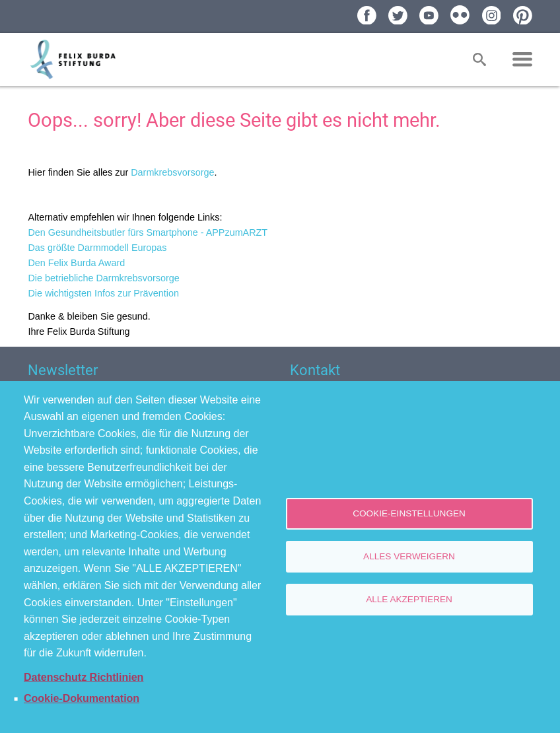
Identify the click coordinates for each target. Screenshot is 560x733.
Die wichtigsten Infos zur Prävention (103, 293)
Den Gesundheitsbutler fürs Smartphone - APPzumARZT (148, 232)
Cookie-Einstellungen (409, 513)
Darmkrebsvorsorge (172, 172)
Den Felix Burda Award (76, 263)
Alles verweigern (409, 556)
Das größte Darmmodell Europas (97, 248)
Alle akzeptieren (409, 599)
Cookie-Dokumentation (82, 698)
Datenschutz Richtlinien (84, 677)
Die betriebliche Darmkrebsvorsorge (103, 278)
